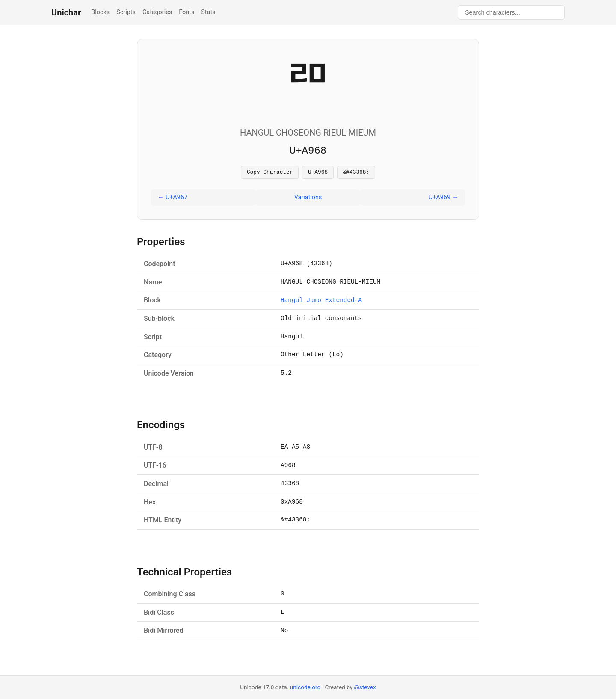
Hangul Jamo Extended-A (321, 302)
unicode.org (305, 687)
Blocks (100, 12)
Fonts (187, 12)
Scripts (126, 12)
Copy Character (270, 173)
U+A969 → (443, 199)
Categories (157, 12)
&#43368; (356, 173)
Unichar (66, 12)
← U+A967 (173, 199)
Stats (208, 12)
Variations (308, 199)
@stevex (365, 687)
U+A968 (318, 173)
